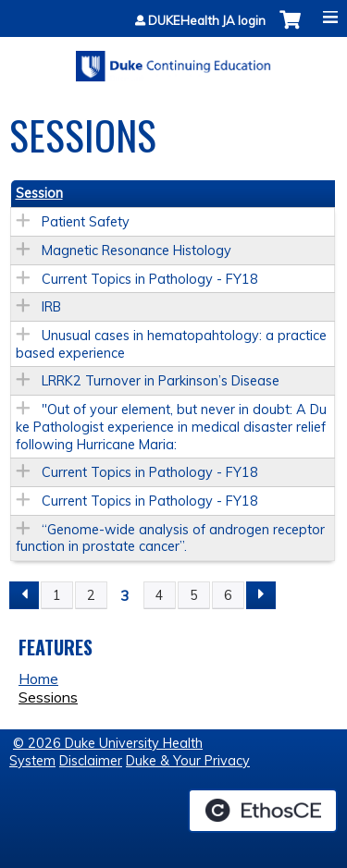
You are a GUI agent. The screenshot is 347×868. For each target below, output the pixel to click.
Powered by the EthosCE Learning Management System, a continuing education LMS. (263, 811)
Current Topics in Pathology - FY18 (150, 279)
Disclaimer (91, 761)
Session (39, 193)
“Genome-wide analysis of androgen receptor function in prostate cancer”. (170, 538)
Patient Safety (86, 222)
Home (38, 679)
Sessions (48, 697)
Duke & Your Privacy (188, 761)
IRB (51, 307)
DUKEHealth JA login (207, 21)
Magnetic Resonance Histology (136, 251)
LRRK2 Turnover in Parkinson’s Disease (161, 381)
